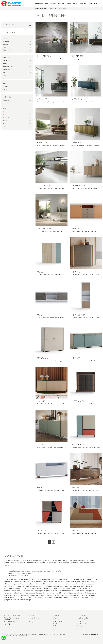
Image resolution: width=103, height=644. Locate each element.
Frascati (5, 106)
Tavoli (31, 624)
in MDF (5, 73)
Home (36, 9)
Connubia (6, 41)
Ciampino (6, 100)
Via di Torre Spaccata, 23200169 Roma (13, 619)
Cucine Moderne (42, 3)
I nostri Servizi (58, 620)
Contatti (84, 3)
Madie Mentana (64, 9)
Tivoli (5, 127)
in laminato (7, 70)
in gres (5, 64)
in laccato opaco (8, 67)
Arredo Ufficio (82, 622)
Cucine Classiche (57, 3)
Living (69, 3)
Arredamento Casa (46, 9)
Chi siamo (56, 618)
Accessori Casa (82, 620)
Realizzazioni (57, 622)
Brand (55, 624)
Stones (5, 47)
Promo (76, 3)
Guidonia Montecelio (10, 109)
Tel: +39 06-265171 (11, 622)
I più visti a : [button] (7, 97)
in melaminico (7, 61)
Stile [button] (4, 83)
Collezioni (93, 3)
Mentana (6, 115)
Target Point (7, 50)
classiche (6, 86)
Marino (5, 112)
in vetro (5, 76)
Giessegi (6, 44)
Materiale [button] (6, 58)
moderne (6, 89)
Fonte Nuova (7, 103)
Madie (55, 9)
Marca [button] (5, 38)
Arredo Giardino (82, 624)
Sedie (30, 626)
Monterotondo (7, 118)
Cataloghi (80, 626)
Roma (5, 124)
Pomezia (6, 121)
